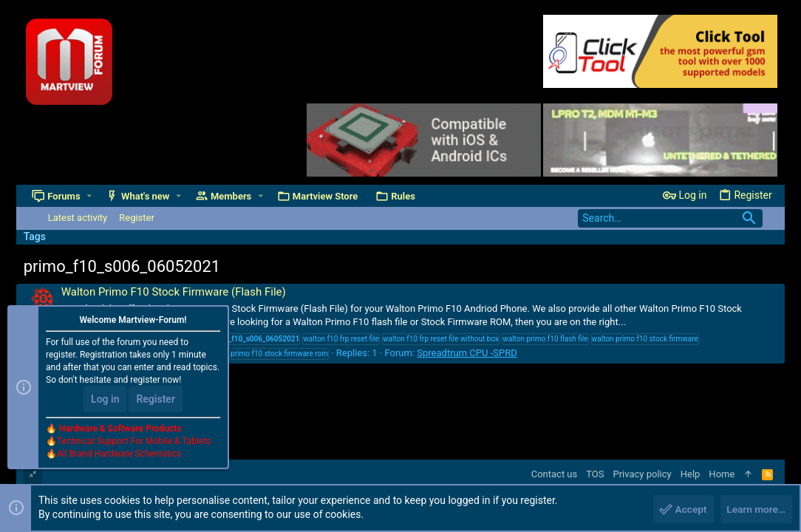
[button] (89, 196)
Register (156, 400)
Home (722, 474)
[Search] (670, 218)
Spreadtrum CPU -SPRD (467, 353)
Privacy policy (642, 474)
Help (691, 474)
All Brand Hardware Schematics (119, 455)
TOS (595, 474)
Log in (105, 400)
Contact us (555, 474)
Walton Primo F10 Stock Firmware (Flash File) (174, 292)
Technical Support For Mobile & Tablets (134, 443)
